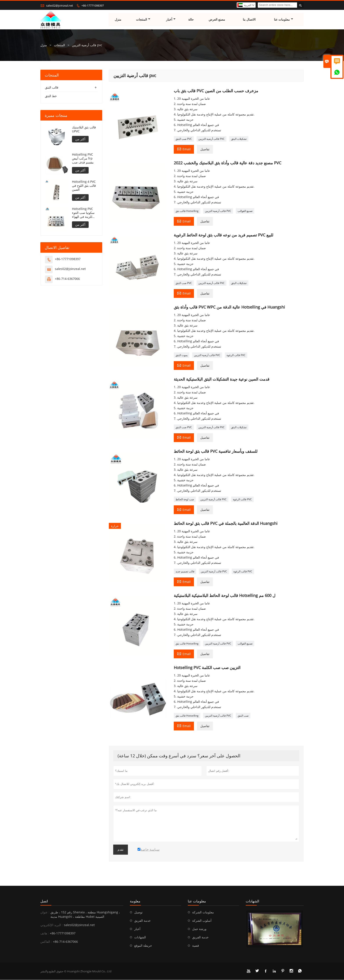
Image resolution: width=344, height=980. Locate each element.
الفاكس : (46, 942)
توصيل (138, 912)
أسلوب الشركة (202, 921)
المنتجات (143, 20)
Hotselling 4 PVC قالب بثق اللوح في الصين (84, 186)
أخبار (171, 20)
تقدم (121, 850)
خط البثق (51, 96)
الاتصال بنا (249, 20)
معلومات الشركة (203, 912)
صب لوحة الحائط (185, 500)
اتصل (44, 901)
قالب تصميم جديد (185, 572)
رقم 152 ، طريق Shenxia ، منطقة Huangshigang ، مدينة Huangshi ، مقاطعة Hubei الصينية (85, 915)
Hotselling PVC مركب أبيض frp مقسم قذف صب (83, 159)
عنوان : (45, 912)
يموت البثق (182, 355)
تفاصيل (205, 149)
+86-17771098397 (93, 5)
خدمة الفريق (142, 921)
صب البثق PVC (184, 139)
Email (184, 149)
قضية (196, 946)
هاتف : (45, 933)
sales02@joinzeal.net (60, 5)
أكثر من (80, 139)
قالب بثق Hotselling (187, 211)
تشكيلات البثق (239, 139)
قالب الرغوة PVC (236, 355)
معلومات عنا (284, 20)
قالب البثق (52, 88)
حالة (191, 20)
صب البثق (243, 716)
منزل (118, 20)
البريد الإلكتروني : (52, 925)
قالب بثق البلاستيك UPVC (84, 130)
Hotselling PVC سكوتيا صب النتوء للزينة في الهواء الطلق (83, 213)
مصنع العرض (217, 20)
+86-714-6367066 (67, 279)
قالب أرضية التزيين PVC (211, 139)
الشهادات (140, 937)
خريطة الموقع (143, 946)
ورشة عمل (199, 929)
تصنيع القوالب (245, 211)
